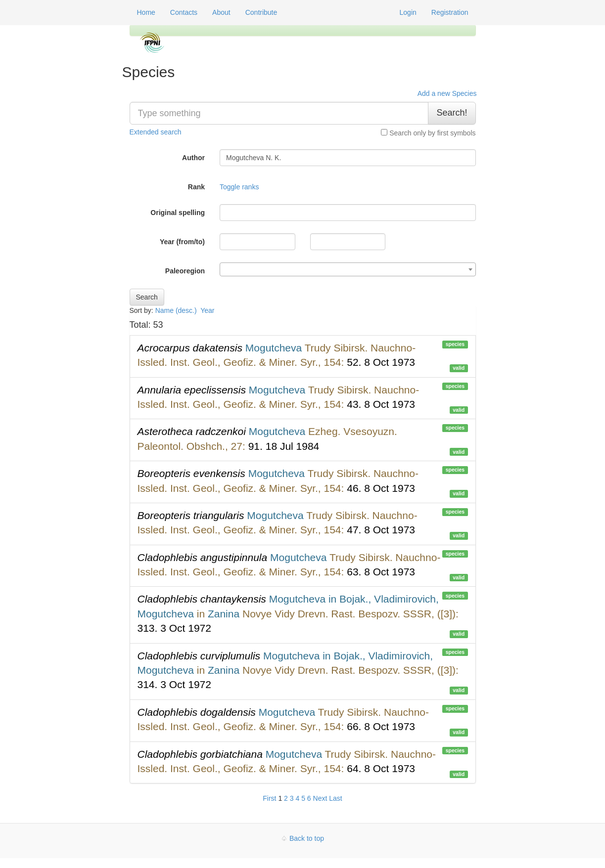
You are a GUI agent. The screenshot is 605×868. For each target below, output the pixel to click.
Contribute (261, 12)
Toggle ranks (239, 187)
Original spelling (178, 213)
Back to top (307, 838)
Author (193, 158)
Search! (452, 113)
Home (146, 12)
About (221, 12)
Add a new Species (447, 93)
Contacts (184, 12)
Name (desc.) (176, 310)
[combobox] (348, 269)
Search (147, 297)
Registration (450, 12)
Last (335, 798)
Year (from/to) (182, 242)
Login (408, 12)
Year (208, 310)
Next (320, 798)
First (269, 798)
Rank (196, 187)
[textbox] (348, 270)
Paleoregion (185, 271)
